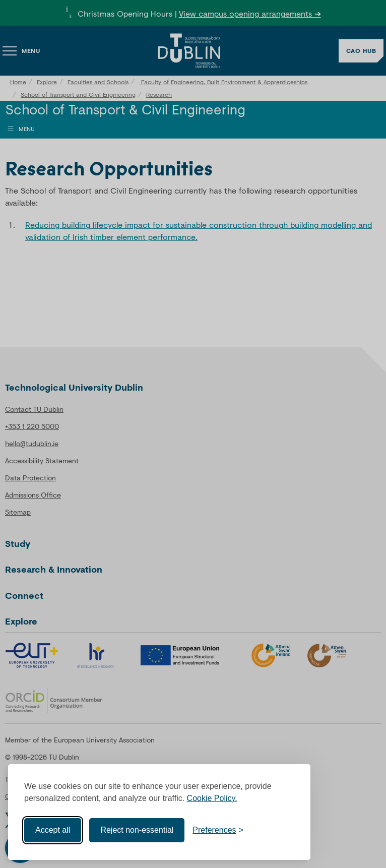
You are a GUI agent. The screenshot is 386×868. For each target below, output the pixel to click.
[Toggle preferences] (218, 830)
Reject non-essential (137, 830)
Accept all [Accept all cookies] (53, 830)
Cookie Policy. (212, 798)
